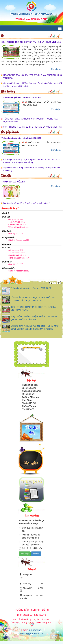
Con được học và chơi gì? (31, 529)
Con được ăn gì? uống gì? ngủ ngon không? (31, 543)
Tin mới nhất (55, 283)
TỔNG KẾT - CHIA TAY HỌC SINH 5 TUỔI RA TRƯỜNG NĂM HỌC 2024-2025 (31, 120)
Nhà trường (8, 91)
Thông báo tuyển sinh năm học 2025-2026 (21, 97)
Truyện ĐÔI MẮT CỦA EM (13, 182)
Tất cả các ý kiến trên (31, 548)
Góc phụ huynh (10, 132)
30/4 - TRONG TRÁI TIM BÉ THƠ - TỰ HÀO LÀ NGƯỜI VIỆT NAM (31, 42)
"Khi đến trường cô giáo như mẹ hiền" (29, 536)
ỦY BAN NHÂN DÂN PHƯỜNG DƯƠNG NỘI (31, 14)
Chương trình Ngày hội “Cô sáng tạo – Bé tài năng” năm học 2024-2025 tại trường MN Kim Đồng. (33, 85)
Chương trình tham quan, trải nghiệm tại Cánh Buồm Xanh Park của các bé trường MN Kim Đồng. (31, 161)
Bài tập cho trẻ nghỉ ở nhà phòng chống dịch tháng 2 (27, 203)
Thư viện (6, 175)
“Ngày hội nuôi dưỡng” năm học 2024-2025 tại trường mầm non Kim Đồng (32, 169)
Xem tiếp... (56, 69)
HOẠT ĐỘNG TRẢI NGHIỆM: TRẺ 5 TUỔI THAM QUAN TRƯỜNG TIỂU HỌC (33, 77)
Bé (2, 36)
